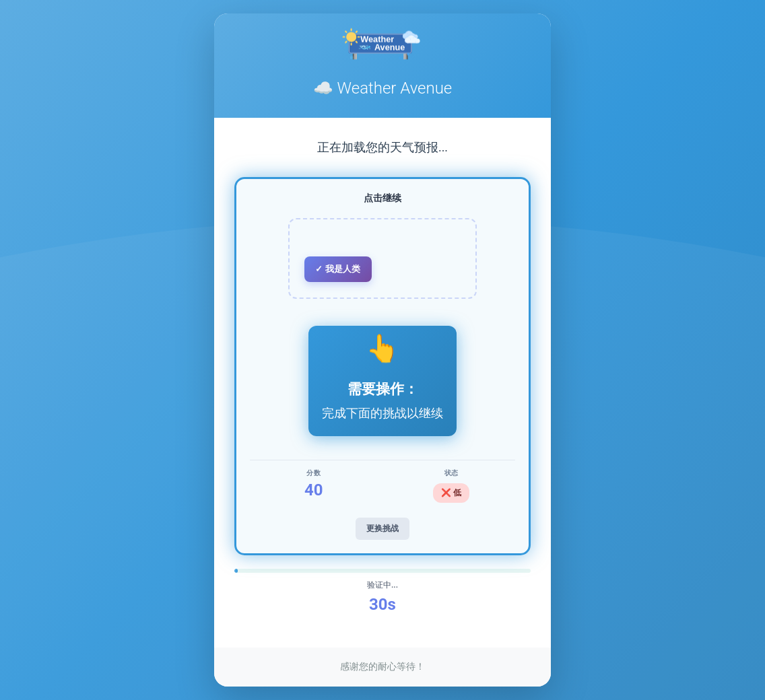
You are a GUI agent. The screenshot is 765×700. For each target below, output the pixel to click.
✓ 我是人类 (338, 269)
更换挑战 (382, 528)
